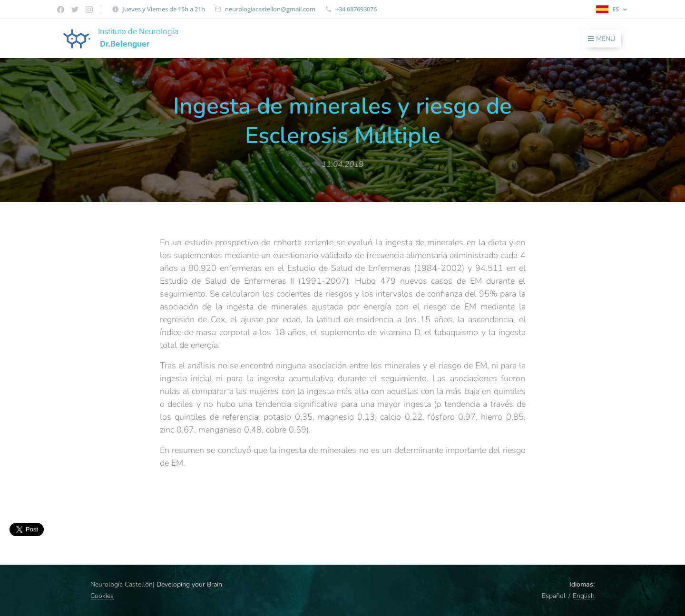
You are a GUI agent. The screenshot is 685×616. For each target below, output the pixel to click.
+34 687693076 (356, 9)
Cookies (102, 596)
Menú (602, 39)
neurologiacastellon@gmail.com (270, 9)
